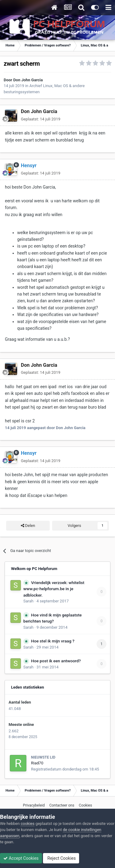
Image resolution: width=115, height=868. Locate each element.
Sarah (28, 601)
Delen (28, 526)
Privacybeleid (34, 805)
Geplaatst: (41, 119)
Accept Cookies (21, 858)
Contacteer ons (62, 805)
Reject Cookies (61, 858)
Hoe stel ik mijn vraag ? (53, 641)
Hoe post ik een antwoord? (56, 661)
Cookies (85, 805)
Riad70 (37, 763)
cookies (27, 824)
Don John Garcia (28, 80)
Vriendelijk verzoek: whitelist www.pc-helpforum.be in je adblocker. (54, 589)
